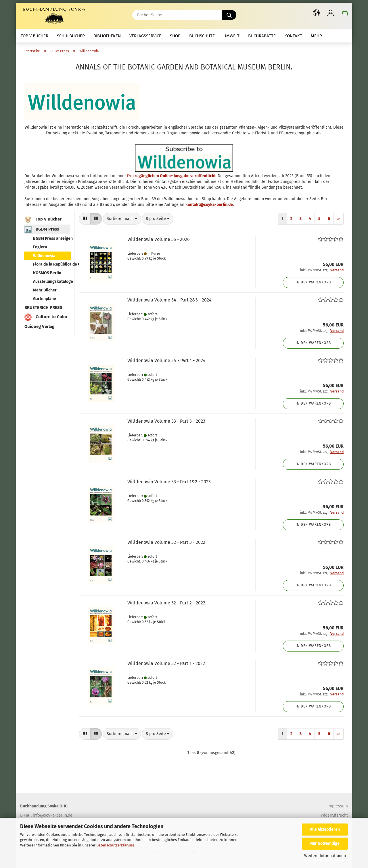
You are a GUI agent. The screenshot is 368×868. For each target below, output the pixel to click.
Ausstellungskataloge (52, 282)
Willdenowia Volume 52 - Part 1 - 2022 (166, 663)
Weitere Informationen (325, 856)
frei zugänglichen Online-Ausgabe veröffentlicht (171, 176)
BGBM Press (42, 229)
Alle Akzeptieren (325, 829)
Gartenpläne (45, 299)
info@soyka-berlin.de (53, 815)
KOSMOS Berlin (47, 273)
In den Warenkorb (313, 282)
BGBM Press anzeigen (52, 238)
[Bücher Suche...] (229, 15)
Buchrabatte (262, 36)
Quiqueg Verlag (39, 326)
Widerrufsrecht (334, 815)
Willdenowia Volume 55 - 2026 (159, 239)
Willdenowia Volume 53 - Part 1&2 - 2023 (169, 482)
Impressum (338, 806)
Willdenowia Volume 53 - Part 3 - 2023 (166, 421)
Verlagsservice (145, 36)
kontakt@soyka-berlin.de (209, 205)
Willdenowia (44, 256)
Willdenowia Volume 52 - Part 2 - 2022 (166, 603)
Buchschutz (202, 36)
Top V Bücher (34, 36)
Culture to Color (46, 317)
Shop (175, 36)
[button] (316, 13)
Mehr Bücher (45, 290)
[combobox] (122, 219)
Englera (40, 247)
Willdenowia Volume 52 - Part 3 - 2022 (166, 542)
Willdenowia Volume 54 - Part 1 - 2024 (166, 360)
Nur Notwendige (325, 843)
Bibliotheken (107, 36)
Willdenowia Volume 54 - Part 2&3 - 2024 (169, 300)
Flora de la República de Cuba (52, 264)
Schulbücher (71, 36)
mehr (316, 36)
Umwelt (231, 36)
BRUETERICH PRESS (43, 308)
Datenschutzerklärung (115, 845)
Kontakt (293, 36)
